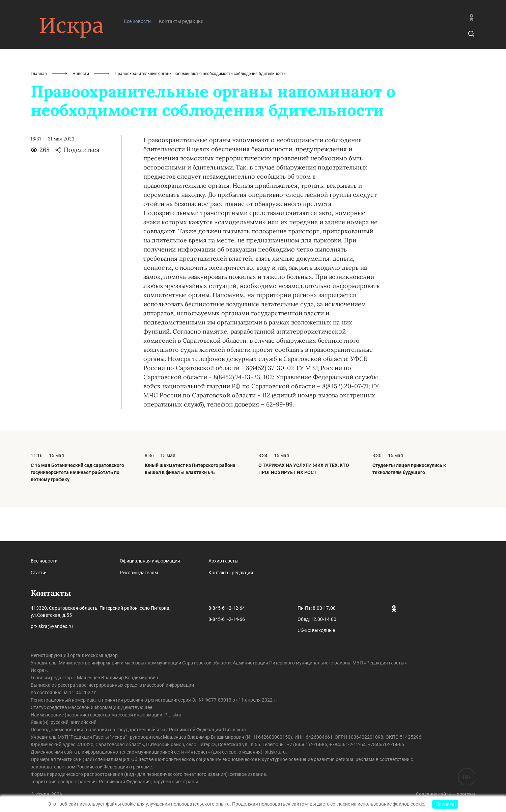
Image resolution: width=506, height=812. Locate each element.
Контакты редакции (181, 55)
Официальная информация (150, 561)
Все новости (44, 561)
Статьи (39, 573)
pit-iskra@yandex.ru (52, 626)
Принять (445, 804)
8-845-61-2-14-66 (227, 619)
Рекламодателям (139, 573)
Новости (81, 107)
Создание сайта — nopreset (446, 794)
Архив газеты (223, 561)
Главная (39, 107)
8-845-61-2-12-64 (227, 608)
